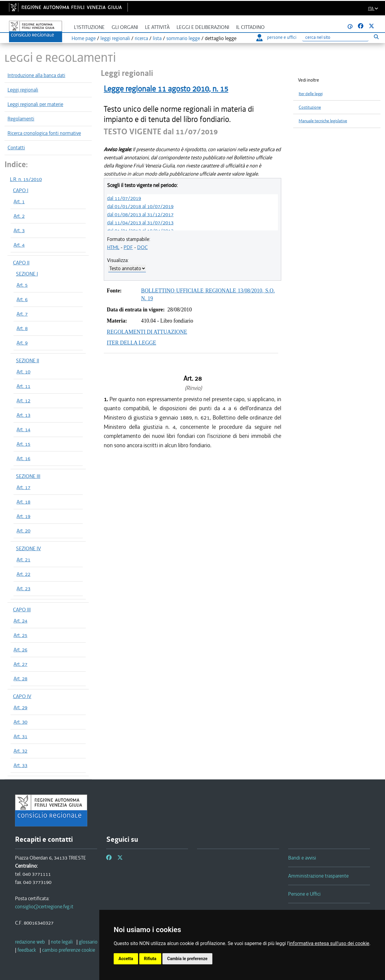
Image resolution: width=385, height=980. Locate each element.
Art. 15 (23, 444)
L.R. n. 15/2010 (26, 179)
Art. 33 (20, 765)
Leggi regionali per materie (35, 104)
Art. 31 (20, 736)
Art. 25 (20, 635)
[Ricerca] (335, 37)
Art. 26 (20, 650)
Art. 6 (22, 299)
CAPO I (21, 190)
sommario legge (183, 38)
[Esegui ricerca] (376, 37)
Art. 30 (20, 722)
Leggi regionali (23, 90)
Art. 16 (23, 458)
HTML (113, 247)
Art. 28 (20, 679)
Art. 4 (19, 245)
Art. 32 (20, 751)
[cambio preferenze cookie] (69, 950)
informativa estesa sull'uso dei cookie (329, 943)
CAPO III (22, 610)
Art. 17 (23, 487)
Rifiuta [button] (150, 959)
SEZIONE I (27, 274)
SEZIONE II (28, 360)
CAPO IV (22, 696)
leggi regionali (115, 38)
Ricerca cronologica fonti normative (44, 133)
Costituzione (310, 107)
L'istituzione (89, 27)
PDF (128, 247)
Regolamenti (21, 119)
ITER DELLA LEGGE (131, 343)
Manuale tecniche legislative (323, 121)
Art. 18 (23, 502)
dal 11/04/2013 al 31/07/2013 (140, 223)
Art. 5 (22, 285)
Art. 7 (22, 314)
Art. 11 (23, 386)
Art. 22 (23, 574)
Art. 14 (23, 429)
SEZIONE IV (28, 548)
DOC (142, 247)
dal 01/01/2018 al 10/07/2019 (140, 206)
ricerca (141, 38)
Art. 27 (20, 664)
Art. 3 (19, 230)
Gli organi (125, 27)
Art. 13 (23, 415)
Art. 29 (20, 707)
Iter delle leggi (311, 94)
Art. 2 (19, 216)
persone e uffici (276, 37)
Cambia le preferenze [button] (187, 959)
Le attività (157, 27)
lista (157, 38)
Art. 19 (23, 516)
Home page (84, 38)
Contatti (16, 148)
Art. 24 (20, 621)
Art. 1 (19, 201)
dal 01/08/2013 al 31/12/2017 (140, 214)
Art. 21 (23, 560)
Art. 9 (22, 343)
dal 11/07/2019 (124, 198)
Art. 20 (23, 531)
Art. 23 (23, 588)
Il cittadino (250, 27)
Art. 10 (23, 372)
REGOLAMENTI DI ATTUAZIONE (147, 332)
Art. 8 (22, 328)
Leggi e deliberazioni (203, 27)
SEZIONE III (28, 476)
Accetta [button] (126, 959)
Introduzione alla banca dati (36, 75)
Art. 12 (23, 401)
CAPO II (21, 263)
